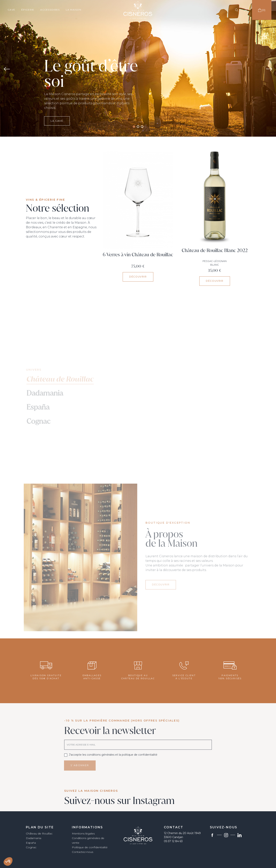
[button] (8, 861)
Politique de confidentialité (90, 847)
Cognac (31, 847)
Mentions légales (83, 834)
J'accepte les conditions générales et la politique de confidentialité (113, 764)
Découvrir (138, 277)
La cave (57, 135)
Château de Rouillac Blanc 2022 (215, 250)
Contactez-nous (83, 852)
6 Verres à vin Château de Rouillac (138, 255)
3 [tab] (142, 127)
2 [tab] (138, 127)
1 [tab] (134, 127)
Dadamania (34, 838)
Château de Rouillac (39, 834)
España (31, 843)
